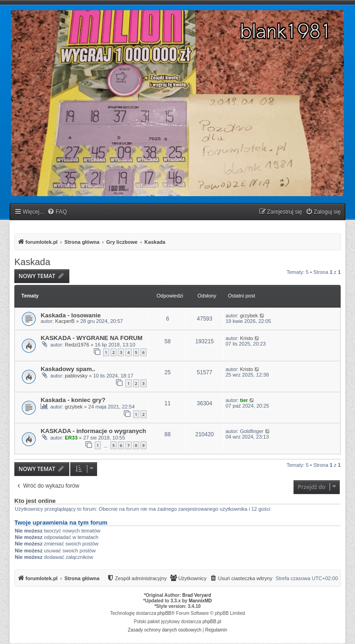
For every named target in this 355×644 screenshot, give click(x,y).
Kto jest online (35, 501)
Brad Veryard (196, 595)
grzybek (249, 316)
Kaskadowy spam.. (68, 369)
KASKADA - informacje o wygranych (93, 431)
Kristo (246, 338)
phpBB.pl (212, 622)
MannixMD (200, 601)
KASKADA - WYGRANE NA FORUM (92, 338)
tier (244, 400)
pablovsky (76, 376)
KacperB (65, 321)
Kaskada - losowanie (71, 315)
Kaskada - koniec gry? (73, 400)
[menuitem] (57, 212)
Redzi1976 (77, 345)
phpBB (165, 613)
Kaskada (32, 262)
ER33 (71, 438)
